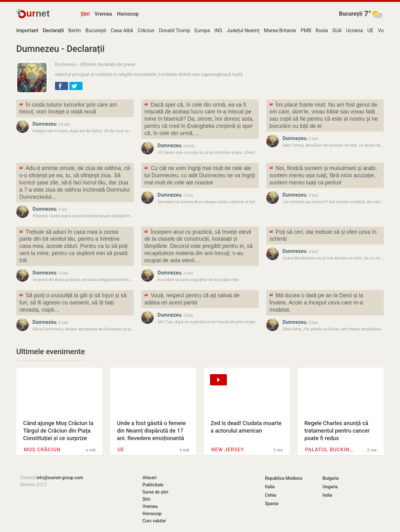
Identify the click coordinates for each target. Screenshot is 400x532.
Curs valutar (154, 521)
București (351, 14)
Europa (202, 30)
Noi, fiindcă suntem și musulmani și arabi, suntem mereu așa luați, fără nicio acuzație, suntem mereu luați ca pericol (323, 175)
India (327, 495)
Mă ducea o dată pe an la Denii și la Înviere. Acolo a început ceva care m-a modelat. (316, 302)
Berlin (75, 30)
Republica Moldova (284, 478)
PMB (306, 30)
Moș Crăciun (42, 450)
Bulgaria (331, 478)
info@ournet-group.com (60, 478)
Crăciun (146, 30)
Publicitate (153, 485)
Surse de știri (155, 492)
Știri (85, 14)
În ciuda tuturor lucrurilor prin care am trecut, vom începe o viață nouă (68, 108)
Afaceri (150, 478)
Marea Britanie (280, 30)
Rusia (322, 30)
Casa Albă (122, 30)
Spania (272, 504)
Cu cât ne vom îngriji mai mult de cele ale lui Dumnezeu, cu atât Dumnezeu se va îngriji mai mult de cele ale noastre (199, 175)
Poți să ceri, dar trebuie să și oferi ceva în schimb (323, 235)
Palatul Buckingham (330, 450)
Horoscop (128, 14)
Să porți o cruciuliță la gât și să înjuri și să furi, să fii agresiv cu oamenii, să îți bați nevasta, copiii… (73, 302)
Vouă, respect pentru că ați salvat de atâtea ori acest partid (192, 299)
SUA (337, 30)
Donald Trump (174, 30)
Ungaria (330, 487)
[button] (62, 86)
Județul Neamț (243, 30)
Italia (270, 487)
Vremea (103, 14)
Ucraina (354, 30)
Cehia (271, 495)
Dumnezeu (44, 124)
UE (370, 30)
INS (218, 30)
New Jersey (228, 450)
